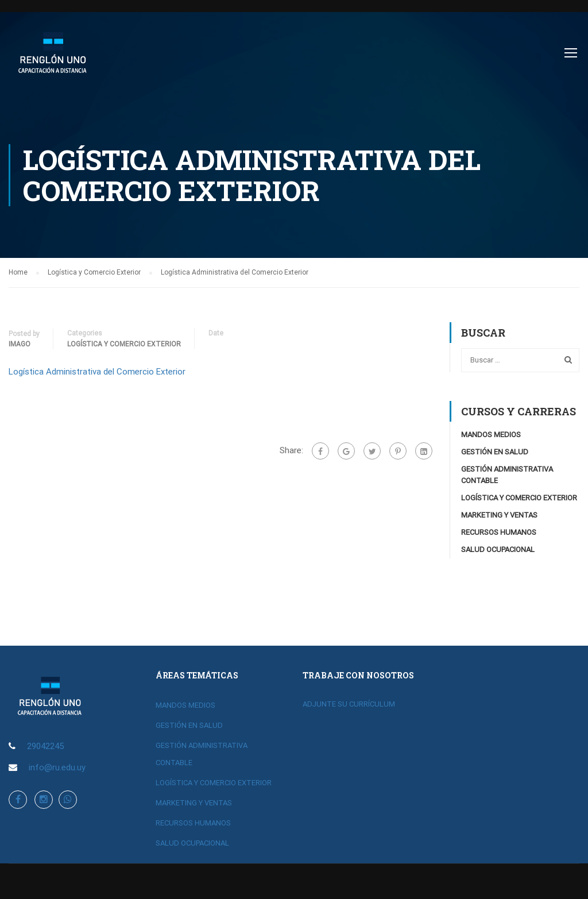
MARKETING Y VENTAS (499, 516)
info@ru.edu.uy (57, 767)
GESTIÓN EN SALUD (495, 452)
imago (20, 345)
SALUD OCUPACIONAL (498, 550)
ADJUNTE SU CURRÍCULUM (349, 704)
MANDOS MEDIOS (491, 435)
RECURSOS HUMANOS (499, 533)
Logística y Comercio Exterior (124, 345)
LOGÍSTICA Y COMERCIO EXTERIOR (519, 498)
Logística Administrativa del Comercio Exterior (97, 372)
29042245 (45, 746)
